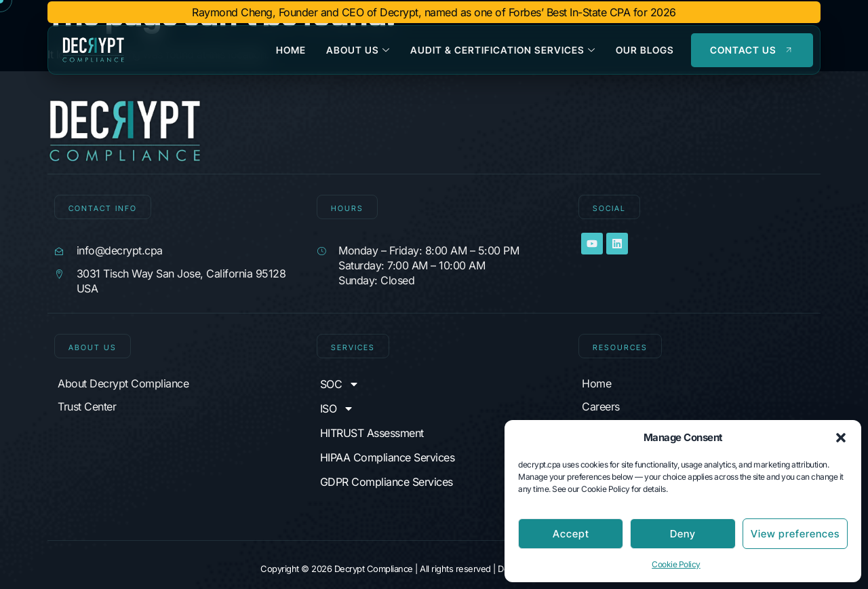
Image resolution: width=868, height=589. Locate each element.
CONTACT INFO (103, 208)
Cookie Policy (676, 564)
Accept (571, 534)
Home (291, 50)
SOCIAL (609, 208)
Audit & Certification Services (503, 50)
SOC (340, 384)
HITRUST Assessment (372, 433)
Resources (620, 347)
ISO (337, 408)
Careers (601, 406)
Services (353, 347)
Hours (347, 208)
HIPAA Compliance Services (388, 457)
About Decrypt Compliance (123, 383)
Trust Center (87, 406)
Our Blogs (645, 50)
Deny (683, 534)
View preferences (795, 534)
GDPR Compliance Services (387, 482)
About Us (358, 50)
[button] (841, 438)
